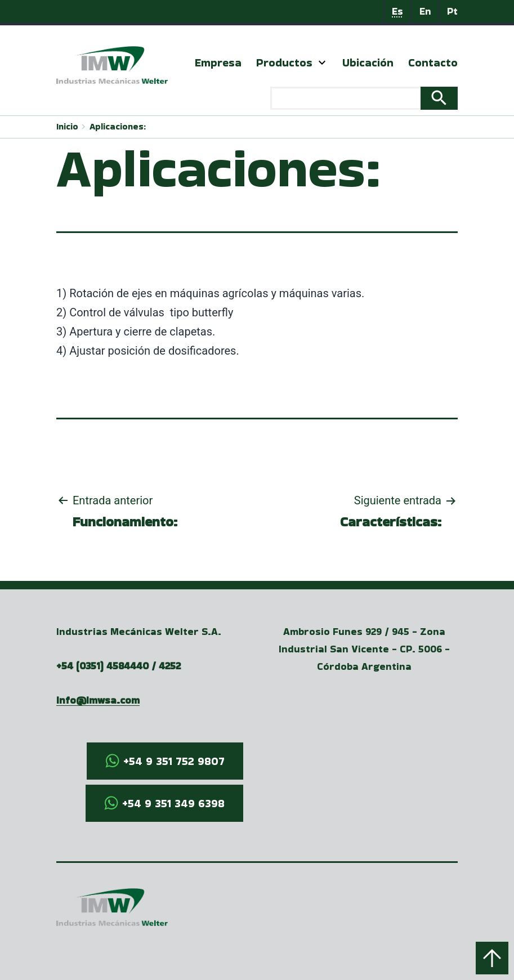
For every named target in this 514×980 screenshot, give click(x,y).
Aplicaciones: (118, 126)
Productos (284, 62)
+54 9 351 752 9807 (174, 761)
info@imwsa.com (98, 700)
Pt (452, 11)
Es (397, 11)
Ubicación (368, 62)
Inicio (67, 126)
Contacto (433, 62)
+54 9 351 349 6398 (173, 803)
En (425, 11)
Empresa (218, 62)
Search (439, 99)
